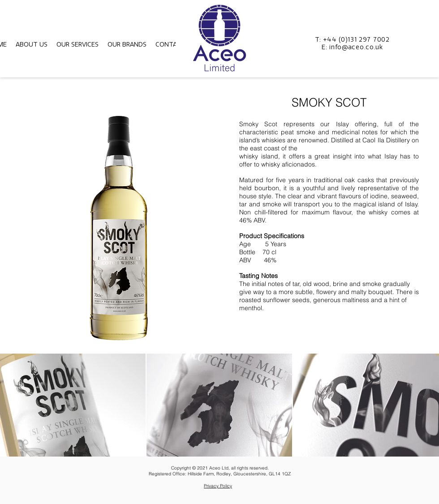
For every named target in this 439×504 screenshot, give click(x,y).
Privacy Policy (218, 486)
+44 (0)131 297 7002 (356, 40)
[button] (32, 45)
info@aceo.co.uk (356, 47)
